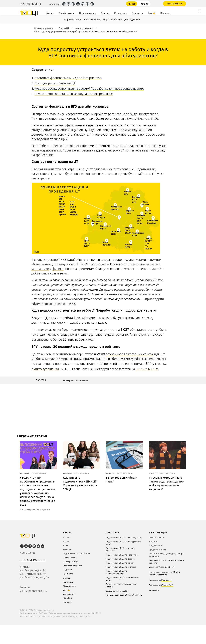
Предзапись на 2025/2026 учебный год (124, 595)
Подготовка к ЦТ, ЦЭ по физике (120, 559)
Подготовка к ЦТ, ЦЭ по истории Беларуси (120, 549)
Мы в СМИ (68, 598)
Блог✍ (66, 590)
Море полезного (84, 28)
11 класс (67, 537)
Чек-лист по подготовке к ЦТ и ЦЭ (164, 572)
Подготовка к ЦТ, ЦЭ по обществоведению (117, 572)
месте (153, 369)
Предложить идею (157, 549)
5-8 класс (67, 549)
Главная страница (43, 28)
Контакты (67, 602)
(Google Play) (167, 585)
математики (40, 269)
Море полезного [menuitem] (72, 19)
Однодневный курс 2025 (117, 591)
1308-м (142, 369)
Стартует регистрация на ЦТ (55, 83)
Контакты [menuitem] (165, 13)
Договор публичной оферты (162, 567)
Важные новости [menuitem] (92, 19)
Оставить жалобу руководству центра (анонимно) (166, 555)
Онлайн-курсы (70, 558)
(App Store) (166, 580)
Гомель (144, 4)
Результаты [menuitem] (120, 13)
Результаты (68, 582)
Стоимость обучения (72, 566)
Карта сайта (154, 590)
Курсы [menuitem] (49, 13)
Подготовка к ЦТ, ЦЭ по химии (120, 563)
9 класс (66, 545)
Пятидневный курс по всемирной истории (121, 585)
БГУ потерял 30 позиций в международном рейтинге (74, 94)
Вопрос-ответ (69, 594)
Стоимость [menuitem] (137, 13)
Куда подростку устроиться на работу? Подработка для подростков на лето (89, 88)
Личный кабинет (175, 4)
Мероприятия (69, 586)
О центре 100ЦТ (70, 562)
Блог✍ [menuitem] (151, 13)
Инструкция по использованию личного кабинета (167, 561)
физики (58, 269)
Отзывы (67, 578)
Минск (132, 4)
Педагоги (67, 570)
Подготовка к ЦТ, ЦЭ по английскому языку (123, 579)
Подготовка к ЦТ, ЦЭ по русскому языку (124, 537)
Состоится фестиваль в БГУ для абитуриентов (68, 78)
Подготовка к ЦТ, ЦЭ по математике (122, 555)
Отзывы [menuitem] (105, 13)
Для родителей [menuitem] (132, 19)
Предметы (68, 574)
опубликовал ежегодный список (129, 354)
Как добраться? (156, 545)
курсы (67, 532)
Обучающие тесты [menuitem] (112, 19)
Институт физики (47, 369)
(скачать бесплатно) (158, 575)
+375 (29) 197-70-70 (30, 4)
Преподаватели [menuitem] (88, 13)
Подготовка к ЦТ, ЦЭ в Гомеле (77, 553)
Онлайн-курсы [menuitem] (67, 13)
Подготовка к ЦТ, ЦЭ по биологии (121, 567)
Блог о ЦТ (64, 28)
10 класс (67, 541)
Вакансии (153, 541)
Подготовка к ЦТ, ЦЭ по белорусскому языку (123, 543)
